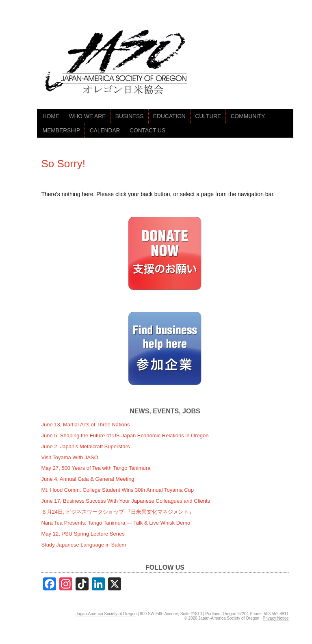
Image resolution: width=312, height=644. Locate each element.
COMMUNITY (248, 116)
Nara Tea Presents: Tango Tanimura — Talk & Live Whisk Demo (116, 523)
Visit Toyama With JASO (70, 457)
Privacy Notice (276, 618)
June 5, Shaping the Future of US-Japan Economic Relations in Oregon (125, 435)
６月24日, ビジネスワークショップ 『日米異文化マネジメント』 (118, 512)
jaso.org (118, 64)
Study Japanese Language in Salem (84, 545)
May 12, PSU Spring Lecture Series (83, 534)
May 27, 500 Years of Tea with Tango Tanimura (96, 468)
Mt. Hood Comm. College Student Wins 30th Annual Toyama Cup (118, 490)
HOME (51, 116)
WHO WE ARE (87, 116)
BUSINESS (130, 116)
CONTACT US (147, 131)
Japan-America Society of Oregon (106, 614)
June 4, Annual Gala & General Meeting (88, 479)
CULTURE (208, 116)
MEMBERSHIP (61, 131)
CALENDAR (105, 131)
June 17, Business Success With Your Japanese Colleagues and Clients (126, 501)
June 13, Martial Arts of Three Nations (86, 425)
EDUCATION (169, 116)
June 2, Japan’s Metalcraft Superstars (86, 446)
